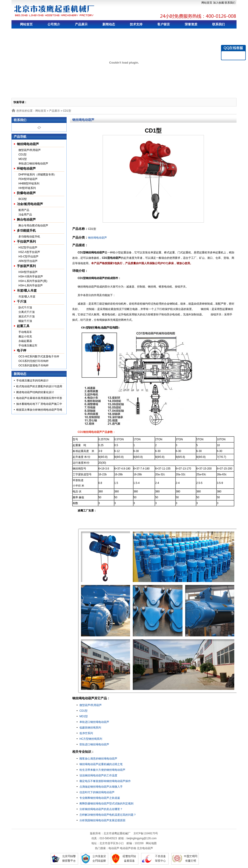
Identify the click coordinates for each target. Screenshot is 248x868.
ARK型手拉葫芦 (28, 261)
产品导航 (20, 137)
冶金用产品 (25, 215)
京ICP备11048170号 (146, 833)
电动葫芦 (114, 848)
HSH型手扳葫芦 (28, 272)
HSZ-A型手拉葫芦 (29, 252)
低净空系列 (86, 733)
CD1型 (23, 155)
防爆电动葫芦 (26, 193)
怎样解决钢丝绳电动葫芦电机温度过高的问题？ (108, 815)
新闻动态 (109, 24)
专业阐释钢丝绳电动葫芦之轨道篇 (100, 798)
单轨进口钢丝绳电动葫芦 (33, 164)
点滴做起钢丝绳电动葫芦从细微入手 (101, 787)
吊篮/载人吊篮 (27, 290)
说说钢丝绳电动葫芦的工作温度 (98, 775)
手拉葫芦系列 (26, 241)
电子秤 (22, 350)
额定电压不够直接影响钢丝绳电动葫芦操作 (105, 781)
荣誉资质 (191, 24)
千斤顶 (22, 301)
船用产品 (24, 210)
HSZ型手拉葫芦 (28, 248)
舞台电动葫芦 (26, 219)
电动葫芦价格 (128, 848)
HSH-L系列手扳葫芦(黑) (33, 281)
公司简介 (54, 24)
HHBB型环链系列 (29, 184)
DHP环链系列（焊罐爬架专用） (37, 175)
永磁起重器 (25, 341)
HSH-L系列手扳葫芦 (31, 286)
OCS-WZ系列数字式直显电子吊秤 (39, 356)
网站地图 (151, 843)
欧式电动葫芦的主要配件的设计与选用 (39, 386)
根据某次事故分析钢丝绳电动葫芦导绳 (39, 410)
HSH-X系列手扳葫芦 (31, 277)
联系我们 (230, 3)
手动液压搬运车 (28, 345)
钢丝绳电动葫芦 (28, 144)
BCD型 (23, 199)
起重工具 (23, 326)
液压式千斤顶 (27, 317)
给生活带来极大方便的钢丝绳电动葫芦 (102, 770)
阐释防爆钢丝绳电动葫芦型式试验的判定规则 (106, 804)
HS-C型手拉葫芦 (28, 257)
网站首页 (207, 3)
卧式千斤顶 (25, 308)
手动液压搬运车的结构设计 (32, 381)
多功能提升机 (26, 230)
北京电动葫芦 (145, 848)
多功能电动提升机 (29, 237)
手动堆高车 (25, 332)
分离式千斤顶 (27, 312)
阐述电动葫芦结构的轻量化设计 (35, 392)
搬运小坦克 (25, 337)
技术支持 (136, 24)
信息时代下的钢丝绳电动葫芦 (97, 792)
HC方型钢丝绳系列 (91, 739)
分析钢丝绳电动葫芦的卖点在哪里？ (101, 809)
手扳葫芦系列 (26, 266)
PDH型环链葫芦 (28, 179)
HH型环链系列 (27, 188)
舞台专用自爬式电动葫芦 (33, 226)
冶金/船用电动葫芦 (30, 204)
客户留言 (164, 24)
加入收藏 (219, 3)
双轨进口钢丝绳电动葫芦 (94, 744)
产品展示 (81, 24)
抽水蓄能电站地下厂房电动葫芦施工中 (39, 404)
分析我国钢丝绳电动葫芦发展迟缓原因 (102, 820)
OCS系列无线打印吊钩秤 (34, 361)
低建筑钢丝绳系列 (90, 728)
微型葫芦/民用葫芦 (30, 150)
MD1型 (23, 159)
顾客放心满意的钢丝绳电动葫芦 (98, 759)
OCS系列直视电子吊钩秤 (34, 365)
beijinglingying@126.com (142, 838)
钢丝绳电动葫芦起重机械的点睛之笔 (101, 764)
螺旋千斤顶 (25, 321)
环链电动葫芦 (26, 168)
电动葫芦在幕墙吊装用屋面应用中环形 (39, 398)
